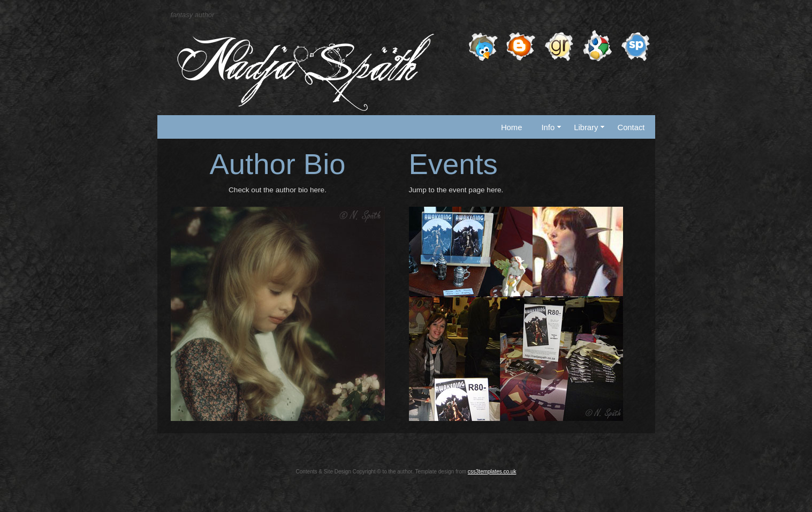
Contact (631, 127)
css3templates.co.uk (492, 472)
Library (589, 127)
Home (512, 127)
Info (551, 127)
